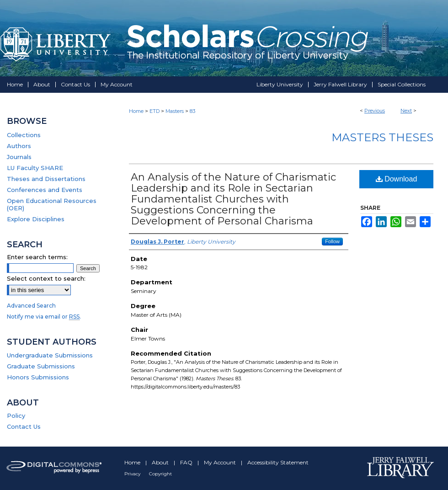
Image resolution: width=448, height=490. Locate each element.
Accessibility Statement (278, 462)
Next (406, 111)
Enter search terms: (37, 257)
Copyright (160, 474)
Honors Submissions (38, 377)
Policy (16, 415)
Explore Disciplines (36, 219)
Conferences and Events (45, 190)
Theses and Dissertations (46, 179)
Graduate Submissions (41, 366)
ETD (155, 111)
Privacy (133, 474)
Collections (24, 135)
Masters (175, 111)
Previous (375, 111)
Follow (332, 241)
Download (397, 179)
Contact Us (24, 426)
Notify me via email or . (44, 317)
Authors (19, 146)
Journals (19, 157)
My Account (221, 462)
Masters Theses (382, 137)
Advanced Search (31, 306)
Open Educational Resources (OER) (52, 204)
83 (192, 111)
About (161, 462)
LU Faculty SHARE (35, 168)
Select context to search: (46, 278)
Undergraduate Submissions (50, 355)
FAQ (187, 462)
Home (136, 111)
